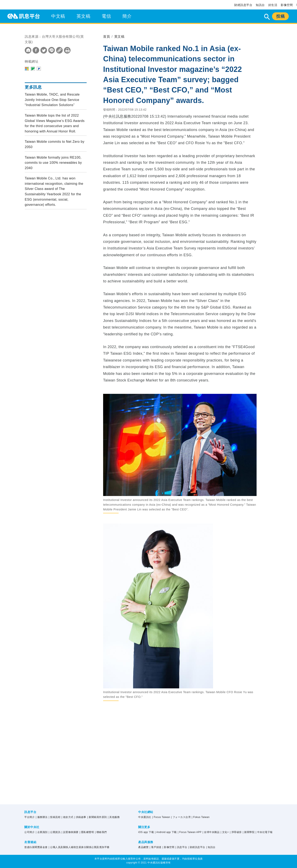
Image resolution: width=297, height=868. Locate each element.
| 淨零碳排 (236, 832)
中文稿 (58, 16)
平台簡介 (29, 817)
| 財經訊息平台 (197, 847)
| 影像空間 (168, 847)
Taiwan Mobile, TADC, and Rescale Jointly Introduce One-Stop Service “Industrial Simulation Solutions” (52, 100)
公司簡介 (29, 832)
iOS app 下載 (146, 832)
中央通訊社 (145, 817)
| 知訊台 (211, 847)
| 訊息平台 (181, 847)
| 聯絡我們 (101, 832)
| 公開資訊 (55, 832)
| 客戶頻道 (155, 847)
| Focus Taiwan (161, 817)
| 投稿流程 (55, 817)
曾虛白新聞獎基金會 (36, 847)
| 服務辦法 (42, 817)
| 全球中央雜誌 (211, 832)
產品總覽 (143, 847)
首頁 (107, 37)
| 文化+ (225, 832)
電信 (106, 16)
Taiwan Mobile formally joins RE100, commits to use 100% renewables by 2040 (53, 163)
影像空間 (287, 5)
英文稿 (84, 16)
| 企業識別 (42, 832)
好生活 (273, 5)
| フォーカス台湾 (181, 817)
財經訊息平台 (243, 5)
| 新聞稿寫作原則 (97, 817)
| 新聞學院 (249, 832)
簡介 (127, 16)
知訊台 (260, 5)
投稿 (280, 16)
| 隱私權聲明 (87, 832)
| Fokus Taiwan (201, 817)
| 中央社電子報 (264, 832)
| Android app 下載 (166, 832)
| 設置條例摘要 (70, 832)
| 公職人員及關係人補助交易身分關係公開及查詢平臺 (79, 847)
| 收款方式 (67, 817)
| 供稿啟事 (80, 817)
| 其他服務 (114, 817)
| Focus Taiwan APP (190, 832)
